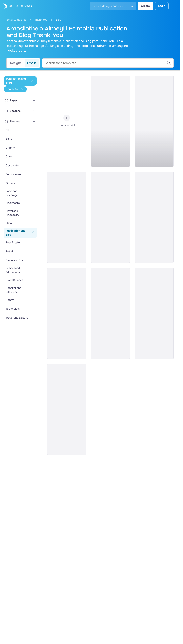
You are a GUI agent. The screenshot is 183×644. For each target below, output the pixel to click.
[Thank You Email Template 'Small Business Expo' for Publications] (67, 217)
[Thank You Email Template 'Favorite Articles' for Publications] (110, 121)
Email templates (16, 20)
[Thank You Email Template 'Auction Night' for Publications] (154, 217)
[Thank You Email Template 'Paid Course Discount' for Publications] (110, 313)
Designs (16, 63)
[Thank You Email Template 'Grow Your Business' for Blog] (110, 217)
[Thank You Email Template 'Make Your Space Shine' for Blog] (67, 313)
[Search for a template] (106, 63)
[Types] (34, 101)
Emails (32, 63)
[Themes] (34, 122)
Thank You (41, 20)
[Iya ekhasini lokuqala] (17, 6)
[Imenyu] (174, 6)
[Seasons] (34, 111)
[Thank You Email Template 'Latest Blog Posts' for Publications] (154, 121)
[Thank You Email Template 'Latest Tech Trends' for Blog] (154, 313)
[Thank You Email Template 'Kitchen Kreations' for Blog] (67, 409)
